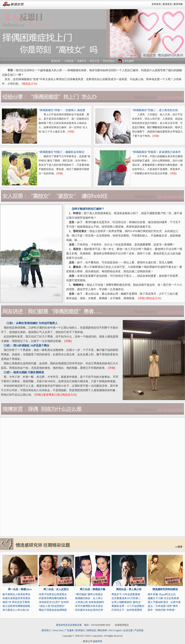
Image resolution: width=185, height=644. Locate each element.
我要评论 (82, 61)
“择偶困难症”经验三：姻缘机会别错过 (62, 152)
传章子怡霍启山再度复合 (53, 594)
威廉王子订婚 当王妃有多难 (163, 598)
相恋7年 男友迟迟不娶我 (16, 602)
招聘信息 (91, 630)
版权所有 (98, 641)
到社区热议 (109, 61)
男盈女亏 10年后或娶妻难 (126, 594)
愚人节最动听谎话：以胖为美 (164, 602)
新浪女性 (56, 61)
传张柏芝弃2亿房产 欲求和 (54, 602)
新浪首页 (167, 4)
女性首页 (156, 4)
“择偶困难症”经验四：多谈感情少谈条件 (156, 152)
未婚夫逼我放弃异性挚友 (16, 598)
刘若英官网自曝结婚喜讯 (53, 598)
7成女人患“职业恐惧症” (52, 606)
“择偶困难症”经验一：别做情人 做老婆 (62, 110)
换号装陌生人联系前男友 (16, 594)
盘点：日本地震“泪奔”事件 (163, 606)
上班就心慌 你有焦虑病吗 (89, 602)
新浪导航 (178, 4)
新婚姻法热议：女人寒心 (89, 598)
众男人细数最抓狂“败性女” (127, 602)
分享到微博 (126, 61)
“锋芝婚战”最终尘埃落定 (89, 594)
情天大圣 (95, 61)
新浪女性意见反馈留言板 (69, 625)
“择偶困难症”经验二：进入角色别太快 (155, 110)
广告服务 (69, 630)
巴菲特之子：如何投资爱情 (127, 610)
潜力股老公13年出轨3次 (16, 610)
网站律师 (102, 630)
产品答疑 (139, 630)
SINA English (115, 630)
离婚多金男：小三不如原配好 (128, 606)
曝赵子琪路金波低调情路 (53, 610)
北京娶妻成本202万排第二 (126, 598)
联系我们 (80, 630)
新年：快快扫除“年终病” (162, 610)
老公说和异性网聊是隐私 (16, 606)
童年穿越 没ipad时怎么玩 (162, 594)
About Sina (58, 630)
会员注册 (128, 630)
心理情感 (69, 61)
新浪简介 (46, 630)
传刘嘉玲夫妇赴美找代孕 (89, 610)
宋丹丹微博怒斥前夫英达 (89, 606)
